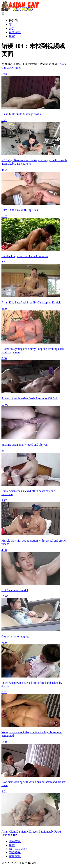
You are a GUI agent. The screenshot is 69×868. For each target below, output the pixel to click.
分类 (12, 28)
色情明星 (15, 32)
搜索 (12, 36)
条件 (12, 845)
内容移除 (15, 852)
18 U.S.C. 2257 (18, 849)
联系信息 (15, 841)
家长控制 (15, 856)
